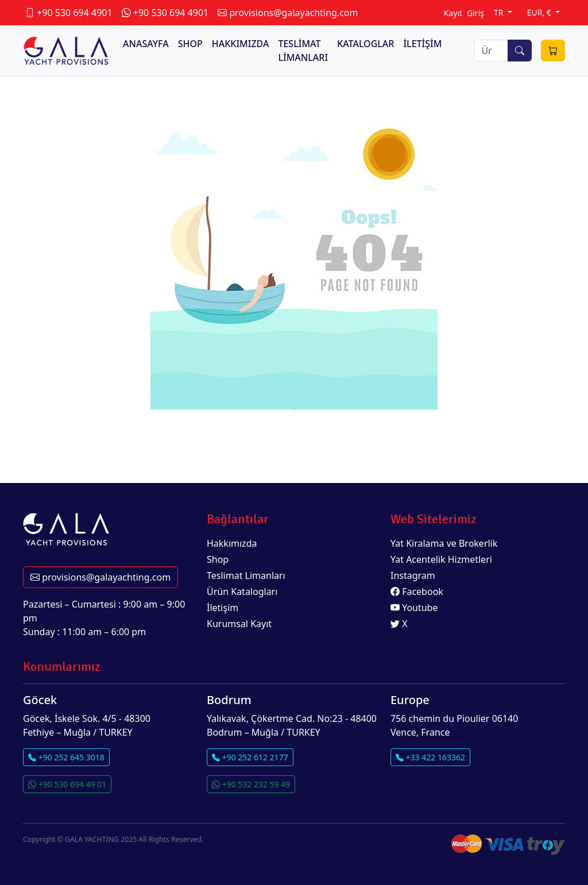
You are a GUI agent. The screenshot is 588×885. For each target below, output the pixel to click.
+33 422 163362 (430, 757)
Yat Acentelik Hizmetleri (441, 559)
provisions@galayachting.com (100, 577)
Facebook (417, 592)
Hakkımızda (232, 543)
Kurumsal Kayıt (239, 624)
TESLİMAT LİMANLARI (303, 51)
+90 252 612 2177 (250, 757)
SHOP (190, 44)
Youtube (414, 608)
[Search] (491, 51)
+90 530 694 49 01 (67, 784)
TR (500, 12)
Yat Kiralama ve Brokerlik (444, 543)
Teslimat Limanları (246, 575)
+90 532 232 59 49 (251, 784)
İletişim (223, 608)
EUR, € (540, 12)
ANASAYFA (146, 44)
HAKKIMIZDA (241, 44)
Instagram (413, 575)
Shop (218, 559)
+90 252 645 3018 (66, 757)
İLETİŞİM (422, 44)
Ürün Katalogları (242, 592)
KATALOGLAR (365, 44)
